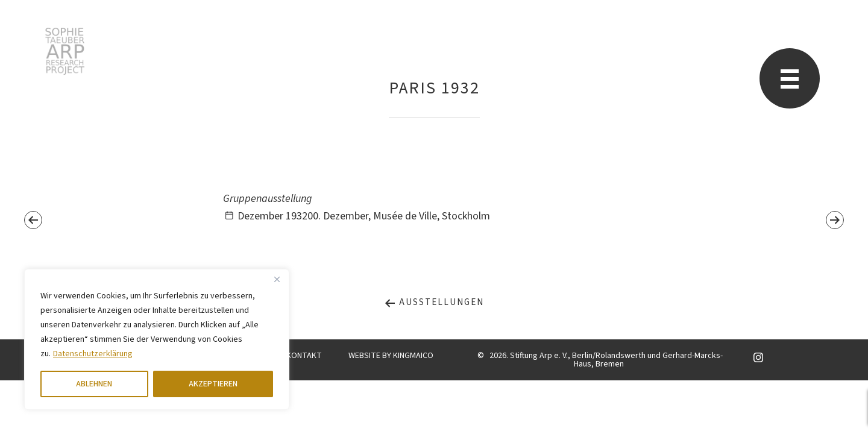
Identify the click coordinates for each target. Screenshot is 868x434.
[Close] (277, 279)
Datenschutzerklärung (93, 354)
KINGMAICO (413, 356)
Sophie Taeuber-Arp (65, 51)
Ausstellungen (434, 302)
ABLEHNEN (94, 384)
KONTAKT (304, 356)
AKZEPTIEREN (213, 384)
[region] (157, 339)
